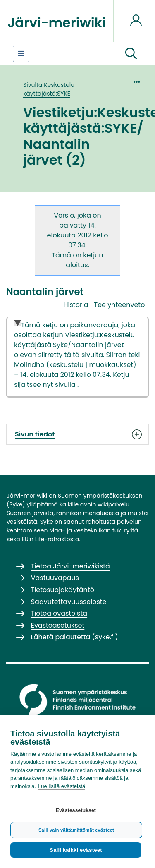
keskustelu (66, 365)
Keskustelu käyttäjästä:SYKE (49, 89)
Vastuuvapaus (55, 578)
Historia (76, 305)
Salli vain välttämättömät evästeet (76, 830)
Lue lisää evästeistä (62, 786)
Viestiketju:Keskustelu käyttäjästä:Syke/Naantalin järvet (74, 340)
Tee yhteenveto (120, 305)
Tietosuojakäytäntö (63, 590)
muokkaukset (111, 365)
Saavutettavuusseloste (69, 602)
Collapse (18, 324)
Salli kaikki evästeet (76, 850)
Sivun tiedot (77, 434)
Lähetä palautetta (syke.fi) (75, 637)
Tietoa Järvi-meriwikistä (70, 566)
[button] (131, 54)
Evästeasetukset (76, 810)
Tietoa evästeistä (59, 613)
